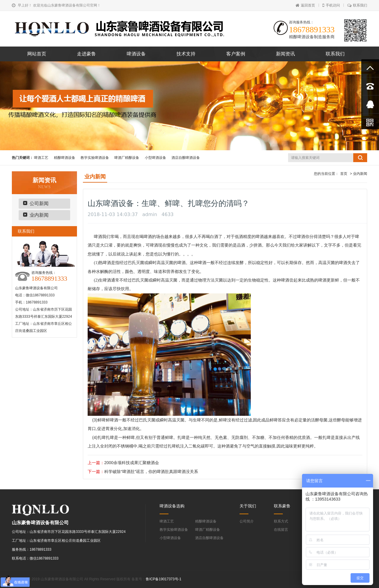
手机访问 (331, 5)
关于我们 (248, 506)
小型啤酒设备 (155, 158)
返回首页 (305, 5)
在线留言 (281, 530)
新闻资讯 (285, 54)
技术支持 (186, 54)
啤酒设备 (136, 54)
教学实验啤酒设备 (95, 158)
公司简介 (247, 521)
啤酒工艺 (41, 158)
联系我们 (357, 5)
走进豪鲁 (86, 54)
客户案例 (236, 54)
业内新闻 (39, 215)
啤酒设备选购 (172, 506)
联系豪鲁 (282, 506)
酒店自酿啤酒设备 (186, 158)
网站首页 (37, 54)
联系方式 (281, 521)
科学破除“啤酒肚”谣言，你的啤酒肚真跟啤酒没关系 (151, 472)
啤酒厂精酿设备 (127, 158)
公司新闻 (39, 203)
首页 (344, 174)
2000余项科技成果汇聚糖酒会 (132, 463)
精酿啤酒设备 (65, 158)
